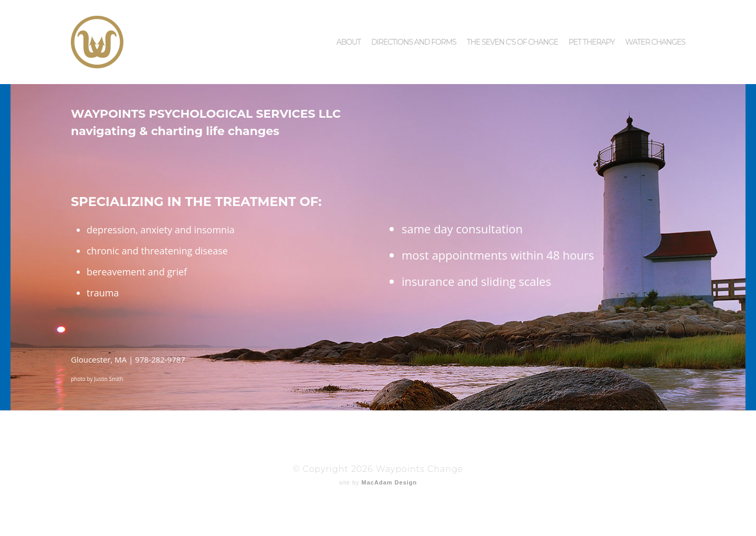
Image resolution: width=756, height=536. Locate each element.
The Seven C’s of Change (512, 23)
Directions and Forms (414, 23)
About (349, 23)
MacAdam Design (390, 482)
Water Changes (655, 23)
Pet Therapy (592, 23)
